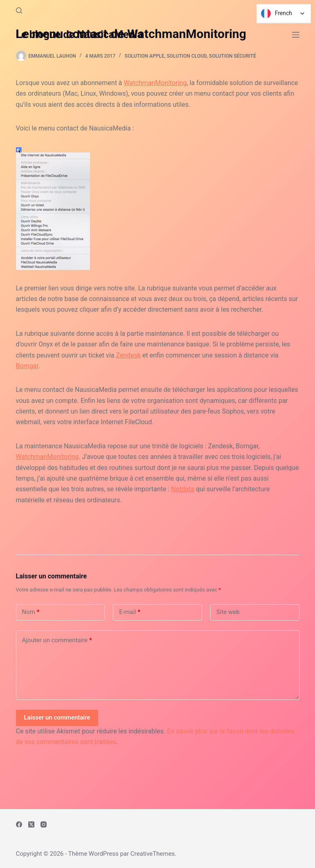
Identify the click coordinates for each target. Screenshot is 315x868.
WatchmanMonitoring (155, 83)
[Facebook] (19, 824)
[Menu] (296, 35)
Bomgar (27, 366)
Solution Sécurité (233, 56)
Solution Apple (145, 56)
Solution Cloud (187, 56)
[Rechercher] (19, 10)
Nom (31, 612)
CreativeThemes (153, 854)
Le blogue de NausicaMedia (79, 35)
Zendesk (128, 355)
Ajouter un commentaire (57, 640)
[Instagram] (44, 824)
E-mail (130, 612)
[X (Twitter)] (31, 824)
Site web (228, 612)
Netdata (183, 489)
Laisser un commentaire (57, 717)
